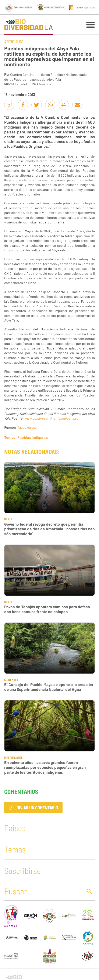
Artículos (14, 42)
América (45, 84)
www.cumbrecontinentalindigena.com (53, 418)
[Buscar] (43, 891)
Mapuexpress (27, 427)
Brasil (8, 519)
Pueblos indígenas (33, 437)
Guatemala (11, 680)
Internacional (13, 758)
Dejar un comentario (33, 807)
